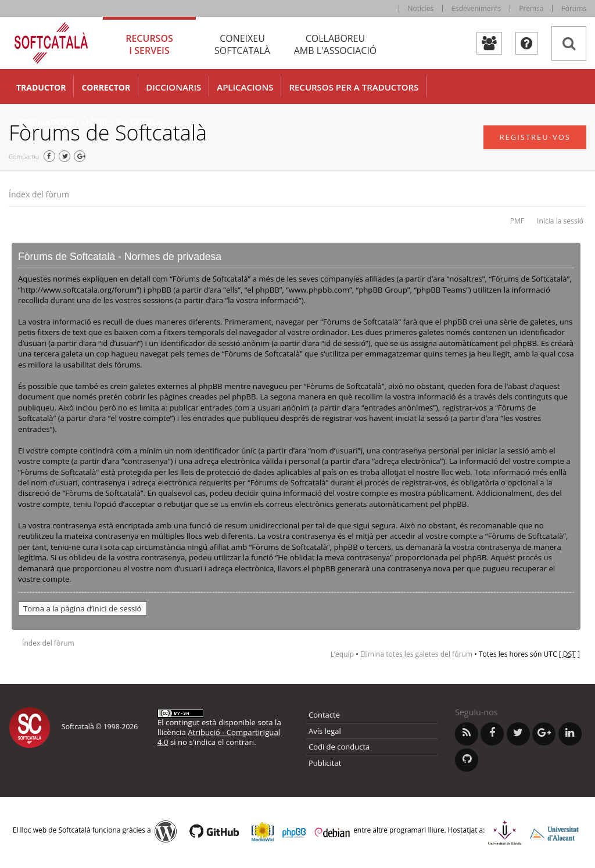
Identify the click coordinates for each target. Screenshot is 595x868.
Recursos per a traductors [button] (354, 87)
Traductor (41, 87)
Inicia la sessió (560, 221)
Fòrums (574, 8)
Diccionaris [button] (173, 87)
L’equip (342, 654)
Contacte (324, 715)
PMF (517, 221)
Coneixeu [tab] (242, 44)
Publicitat (325, 763)
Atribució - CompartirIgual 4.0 (219, 737)
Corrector (106, 87)
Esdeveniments (476, 8)
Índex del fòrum (39, 194)
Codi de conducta (339, 747)
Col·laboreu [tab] (335, 44)
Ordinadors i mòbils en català (89, 122)
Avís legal (325, 731)
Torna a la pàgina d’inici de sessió (83, 608)
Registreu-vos (535, 137)
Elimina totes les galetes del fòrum (416, 654)
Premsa (531, 8)
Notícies (421, 8)
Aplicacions (245, 87)
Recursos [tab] (149, 44)
